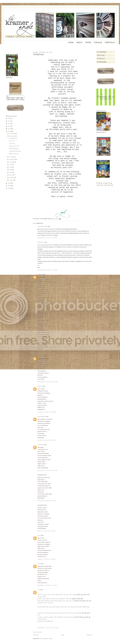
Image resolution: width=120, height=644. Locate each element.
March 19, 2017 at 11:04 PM (46, 531)
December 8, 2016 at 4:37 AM (47, 501)
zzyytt (39, 535)
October (12, 158)
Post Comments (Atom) (46, 639)
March (11, 176)
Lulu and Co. (41, 242)
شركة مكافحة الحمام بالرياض (45, 621)
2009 (9, 187)
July (11, 165)
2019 (9, 119)
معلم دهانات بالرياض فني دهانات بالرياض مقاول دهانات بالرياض (55, 599)
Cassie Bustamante (42, 226)
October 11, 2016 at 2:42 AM (47, 412)
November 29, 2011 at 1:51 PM (47, 238)
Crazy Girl (12, 144)
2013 (9, 127)
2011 (9, 132)
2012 (9, 130)
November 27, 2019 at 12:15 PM (48, 628)
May (11, 171)
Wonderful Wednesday (15, 152)
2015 (9, 122)
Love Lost (12, 142)
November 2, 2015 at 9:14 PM (47, 351)
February (12, 178)
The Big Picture (13, 139)
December (12, 134)
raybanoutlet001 (42, 416)
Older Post (89, 635)
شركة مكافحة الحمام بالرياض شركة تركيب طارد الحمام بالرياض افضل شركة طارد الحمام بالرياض (64, 607)
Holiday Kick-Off (14, 155)
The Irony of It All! (14, 147)
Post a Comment (37, 632)
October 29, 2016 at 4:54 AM (47, 440)
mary (39, 590)
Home (63, 635)
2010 (9, 184)
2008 (9, 189)
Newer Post (36, 635)
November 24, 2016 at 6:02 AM (47, 470)
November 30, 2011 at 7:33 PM (47, 270)
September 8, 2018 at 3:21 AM (47, 585)
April (11, 173)
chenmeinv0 (41, 445)
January (12, 181)
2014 (9, 124)
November (12, 137)
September (12, 160)
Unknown (40, 274)
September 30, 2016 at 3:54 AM (47, 382)
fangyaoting (41, 356)
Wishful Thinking (14, 149)
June (11, 168)
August (11, 163)
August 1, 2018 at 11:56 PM (46, 559)
